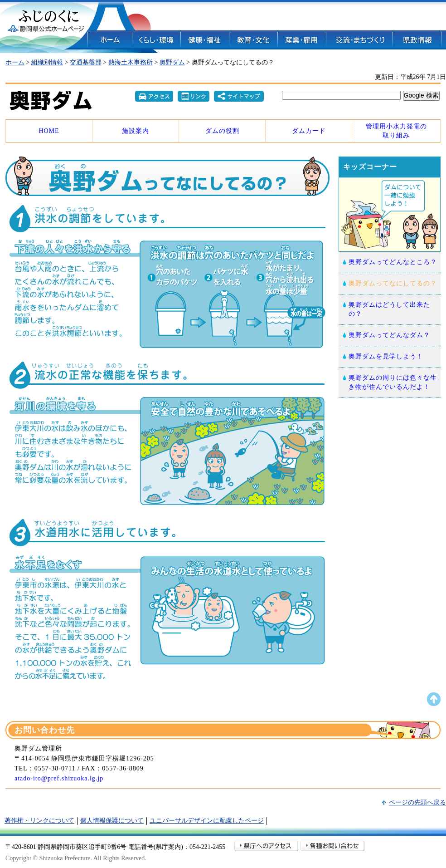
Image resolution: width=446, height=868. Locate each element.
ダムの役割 (222, 131)
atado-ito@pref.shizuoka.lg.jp (59, 778)
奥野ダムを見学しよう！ (386, 356)
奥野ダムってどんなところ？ (393, 262)
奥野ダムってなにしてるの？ (393, 283)
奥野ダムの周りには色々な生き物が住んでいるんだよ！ (393, 382)
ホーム (15, 62)
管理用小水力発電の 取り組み (396, 131)
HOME (49, 131)
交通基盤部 (86, 62)
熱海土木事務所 (131, 62)
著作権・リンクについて (39, 821)
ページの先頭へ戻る (417, 802)
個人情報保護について (112, 821)
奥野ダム (172, 62)
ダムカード (309, 131)
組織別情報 (47, 62)
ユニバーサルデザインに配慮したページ (207, 821)
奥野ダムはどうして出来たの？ (389, 309)
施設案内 (136, 131)
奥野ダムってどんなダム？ (389, 335)
